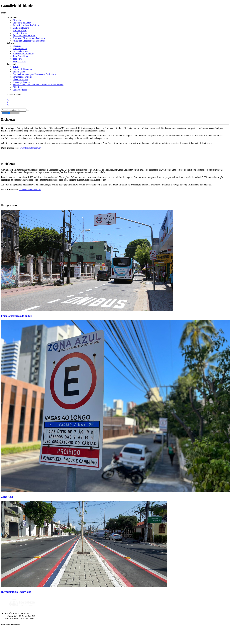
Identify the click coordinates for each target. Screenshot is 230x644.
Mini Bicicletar (20, 30)
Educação (17, 46)
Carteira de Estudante (22, 69)
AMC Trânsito (19, 61)
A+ (8, 105)
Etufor (16, 67)
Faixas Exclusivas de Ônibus (26, 25)
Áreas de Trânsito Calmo (24, 36)
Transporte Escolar (21, 82)
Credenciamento (20, 51)
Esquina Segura (20, 33)
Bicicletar (17, 20)
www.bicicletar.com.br (30, 148)
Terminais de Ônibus (22, 77)
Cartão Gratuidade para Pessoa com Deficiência (34, 74)
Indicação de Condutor (23, 54)
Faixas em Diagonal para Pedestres (29, 41)
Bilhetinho (17, 87)
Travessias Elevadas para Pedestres (29, 38)
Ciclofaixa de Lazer (22, 23)
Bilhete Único (19, 72)
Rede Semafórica (20, 56)
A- (8, 100)
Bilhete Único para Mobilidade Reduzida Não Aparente (38, 85)
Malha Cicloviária (21, 28)
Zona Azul (17, 59)
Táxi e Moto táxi (20, 79)
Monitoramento (20, 48)
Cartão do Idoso (20, 90)
